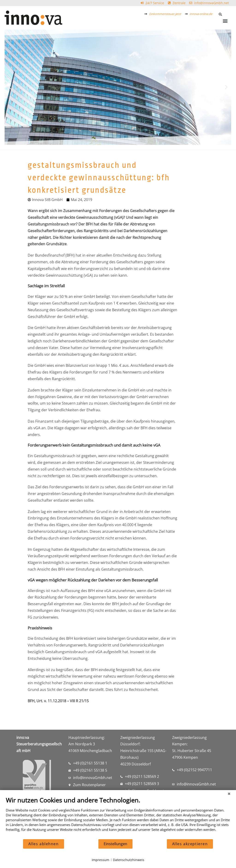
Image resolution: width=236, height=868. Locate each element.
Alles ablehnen (44, 844)
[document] (118, 818)
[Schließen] (229, 794)
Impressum (100, 860)
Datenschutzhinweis (129, 860)
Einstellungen (115, 844)
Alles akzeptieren (190, 844)
